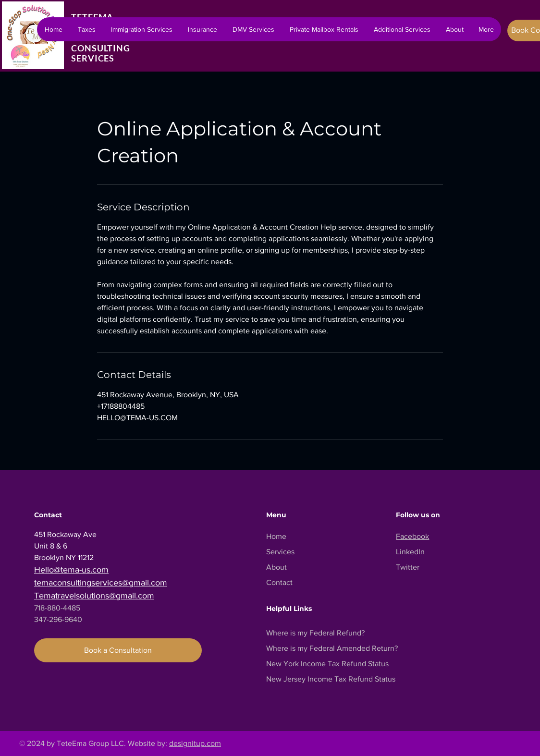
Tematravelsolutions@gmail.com (94, 596)
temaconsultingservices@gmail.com (101, 583)
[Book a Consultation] (118, 650)
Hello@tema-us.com (71, 570)
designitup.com (195, 743)
